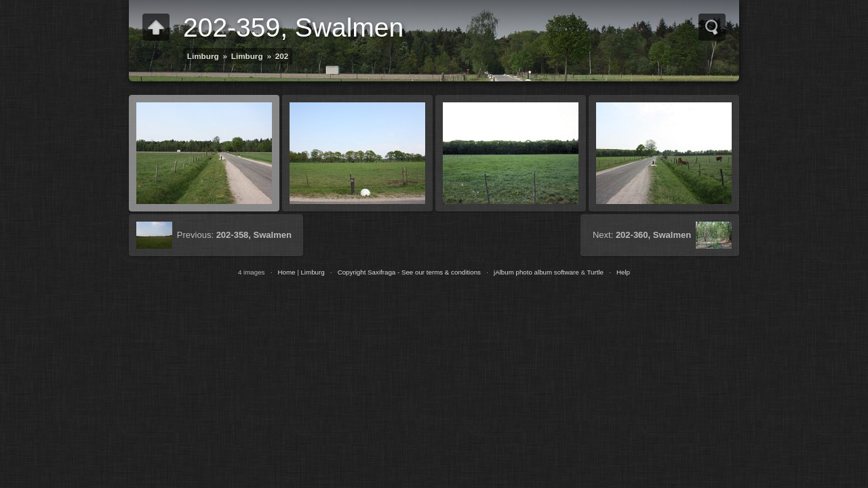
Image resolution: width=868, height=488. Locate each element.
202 (282, 56)
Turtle (595, 272)
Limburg (203, 56)
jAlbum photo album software (536, 272)
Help (623, 272)
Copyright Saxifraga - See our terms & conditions (409, 272)
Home (286, 272)
